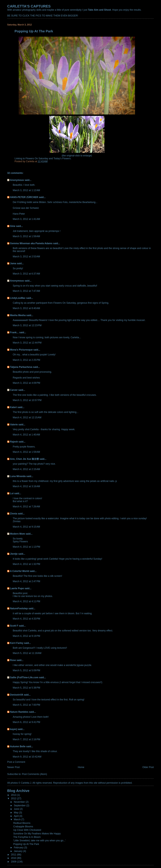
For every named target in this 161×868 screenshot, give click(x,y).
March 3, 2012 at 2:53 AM (26, 257)
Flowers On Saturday (37, 158)
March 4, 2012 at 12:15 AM (27, 417)
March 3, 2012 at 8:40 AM (26, 308)
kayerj (13, 729)
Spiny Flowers (20, 542)
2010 (14, 858)
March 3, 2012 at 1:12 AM (26, 190)
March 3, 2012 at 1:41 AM (26, 219)
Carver (14, 390)
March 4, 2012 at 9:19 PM (26, 636)
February (19, 848)
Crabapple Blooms (23, 827)
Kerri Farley (17, 643)
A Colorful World (19, 571)
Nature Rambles (19, 712)
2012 (14, 798)
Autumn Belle (18, 746)
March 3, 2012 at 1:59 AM (26, 236)
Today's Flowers (62, 158)
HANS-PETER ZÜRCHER (24, 197)
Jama (13, 263)
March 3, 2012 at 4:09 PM (26, 383)
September (20, 805)
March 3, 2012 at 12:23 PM (27, 325)
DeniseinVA (17, 695)
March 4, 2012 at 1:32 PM (26, 564)
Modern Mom (17, 534)
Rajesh (14, 442)
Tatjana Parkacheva (21, 367)
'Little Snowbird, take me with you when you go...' (40, 840)
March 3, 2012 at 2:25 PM (26, 360)
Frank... (14, 332)
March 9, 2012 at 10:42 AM (27, 757)
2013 (14, 795)
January (18, 851)
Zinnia (13, 514)
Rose (13, 660)
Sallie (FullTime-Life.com (24, 677)
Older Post (148, 767)
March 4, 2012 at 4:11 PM (26, 601)
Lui (12, 493)
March (17, 819)
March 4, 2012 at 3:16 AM (26, 486)
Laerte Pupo (17, 588)
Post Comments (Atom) (34, 774)
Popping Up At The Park (26, 844)
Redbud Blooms (22, 823)
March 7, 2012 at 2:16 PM (26, 739)
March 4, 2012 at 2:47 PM (26, 581)
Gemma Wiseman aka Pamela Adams (31, 243)
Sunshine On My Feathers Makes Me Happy (37, 834)
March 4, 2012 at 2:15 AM (26, 469)
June (17, 809)
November (20, 802)
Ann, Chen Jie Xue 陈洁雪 (24, 459)
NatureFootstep (19, 608)
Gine (13, 226)
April (17, 816)
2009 (14, 862)
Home (81, 767)
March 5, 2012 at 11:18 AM (27, 653)
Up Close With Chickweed (27, 830)
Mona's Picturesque (21, 350)
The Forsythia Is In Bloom (27, 837)
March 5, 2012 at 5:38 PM (26, 688)
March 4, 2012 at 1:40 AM (26, 435)
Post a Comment (16, 762)
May (16, 813)
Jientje (14, 554)
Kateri (13, 407)
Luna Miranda (18, 476)
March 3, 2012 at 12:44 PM (27, 343)
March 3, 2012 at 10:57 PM (27, 400)
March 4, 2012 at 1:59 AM (26, 452)
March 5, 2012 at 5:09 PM (26, 670)
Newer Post (13, 767)
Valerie (14, 425)
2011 (14, 855)
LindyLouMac (18, 298)
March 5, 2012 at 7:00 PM (26, 705)
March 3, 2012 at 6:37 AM (26, 274)
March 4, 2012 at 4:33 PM (26, 619)
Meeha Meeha (18, 315)
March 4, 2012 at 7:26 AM (26, 507)
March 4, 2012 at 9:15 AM (26, 527)
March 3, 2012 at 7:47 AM (26, 291)
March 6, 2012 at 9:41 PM (26, 722)
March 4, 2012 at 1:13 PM (26, 547)
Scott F (14, 626)
